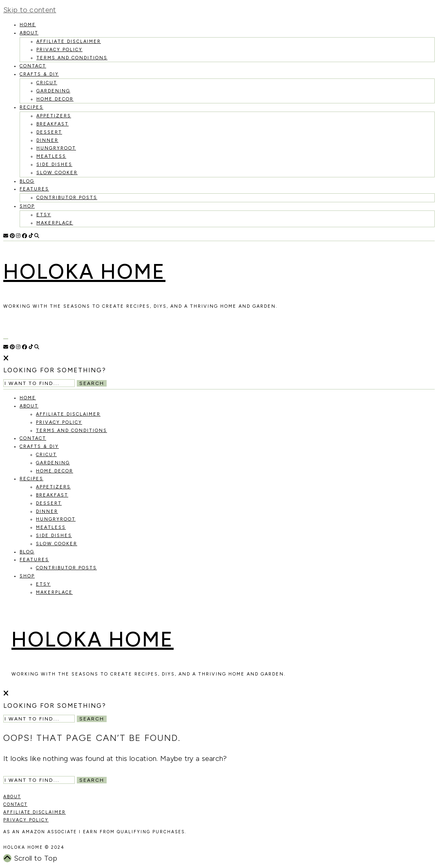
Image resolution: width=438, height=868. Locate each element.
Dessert (49, 132)
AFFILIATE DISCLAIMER (35, 812)
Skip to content (30, 10)
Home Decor (55, 99)
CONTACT (15, 804)
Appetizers (54, 116)
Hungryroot (56, 148)
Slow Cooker (57, 173)
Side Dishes (54, 164)
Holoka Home (84, 272)
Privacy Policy (59, 50)
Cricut (47, 83)
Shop (27, 206)
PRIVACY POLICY (26, 820)
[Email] (6, 236)
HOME (28, 25)
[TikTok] (31, 236)
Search (92, 383)
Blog (27, 181)
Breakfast (53, 124)
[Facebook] (25, 236)
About (29, 33)
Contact (33, 66)
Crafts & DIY (39, 74)
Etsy (44, 215)
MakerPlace (55, 223)
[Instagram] (18, 236)
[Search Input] (39, 383)
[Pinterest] (12, 236)
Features (34, 189)
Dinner (47, 140)
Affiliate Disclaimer (69, 41)
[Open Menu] (6, 339)
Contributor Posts (67, 198)
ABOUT (12, 797)
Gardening (53, 91)
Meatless (51, 156)
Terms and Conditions (72, 58)
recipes (31, 107)
